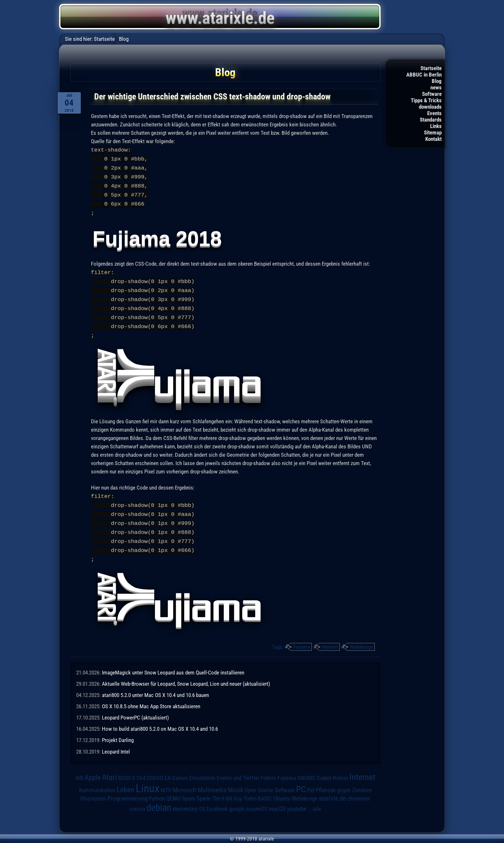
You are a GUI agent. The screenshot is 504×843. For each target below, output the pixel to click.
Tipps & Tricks (426, 100)
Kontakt (433, 139)
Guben (324, 770)
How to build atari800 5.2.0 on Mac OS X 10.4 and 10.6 (160, 721)
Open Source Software (270, 783)
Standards (431, 120)
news (436, 87)
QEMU (173, 791)
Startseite (431, 68)
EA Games (176, 770)
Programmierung (127, 791)
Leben (126, 782)
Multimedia (212, 782)
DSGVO (155, 770)
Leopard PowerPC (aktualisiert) (135, 710)
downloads (430, 107)
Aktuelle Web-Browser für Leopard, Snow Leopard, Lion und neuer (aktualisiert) (186, 676)
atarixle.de (332, 791)
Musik (236, 782)
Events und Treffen (238, 770)
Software (432, 94)
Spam (188, 791)
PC (301, 782)
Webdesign (361, 639)
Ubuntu (282, 791)
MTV (166, 782)
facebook (217, 801)
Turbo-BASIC (258, 791)
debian (159, 800)
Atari (109, 770)
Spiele (204, 791)
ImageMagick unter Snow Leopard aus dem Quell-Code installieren (173, 665)
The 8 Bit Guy (227, 791)
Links (436, 126)
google (237, 801)
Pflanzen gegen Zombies (344, 783)
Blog (437, 81)
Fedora (268, 770)
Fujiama (302, 639)
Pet (311, 783)
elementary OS (189, 801)
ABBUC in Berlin (424, 75)
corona (137, 801)
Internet (330, 639)
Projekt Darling (118, 732)
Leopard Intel (116, 744)
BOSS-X (127, 770)
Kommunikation (97, 782)
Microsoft (184, 782)
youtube (297, 801)
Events (434, 113)
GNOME (306, 770)
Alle (317, 801)
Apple (93, 770)
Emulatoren (202, 770)
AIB (79, 770)
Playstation (93, 791)
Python (157, 791)
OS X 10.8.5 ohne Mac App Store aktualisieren (151, 699)
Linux (148, 781)
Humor (340, 770)
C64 (141, 770)
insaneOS (257, 801)
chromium (359, 791)
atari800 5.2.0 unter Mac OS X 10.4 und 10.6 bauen (155, 687)
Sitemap (433, 133)
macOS (277, 801)
